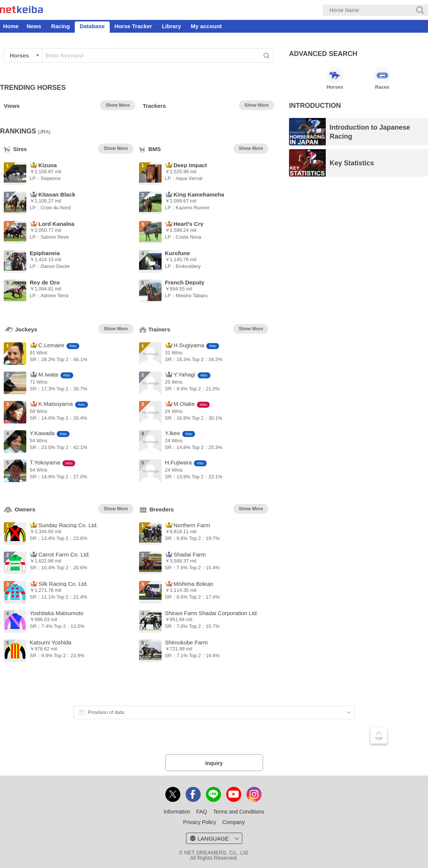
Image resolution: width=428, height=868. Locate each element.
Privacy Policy (200, 822)
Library (172, 26)
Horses (335, 78)
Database (92, 26)
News (34, 26)
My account (206, 26)
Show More (118, 105)
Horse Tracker (133, 26)
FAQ (202, 812)
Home (11, 26)
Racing (60, 26)
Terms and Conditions (239, 812)
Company (233, 822)
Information (177, 812)
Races (382, 78)
